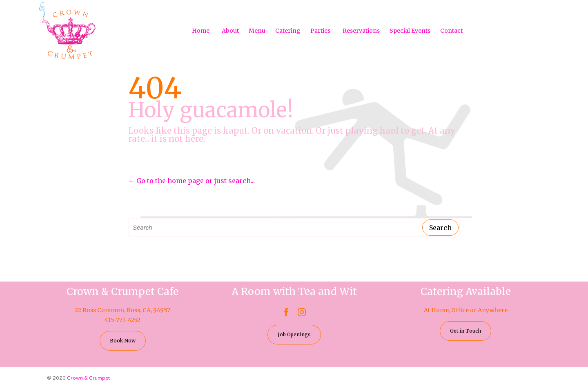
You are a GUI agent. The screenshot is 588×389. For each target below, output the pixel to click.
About (230, 31)
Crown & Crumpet (88, 378)
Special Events (410, 31)
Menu (257, 31)
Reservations (361, 31)
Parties (320, 31)
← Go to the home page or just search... (192, 181)
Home (201, 31)
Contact (451, 31)
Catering (288, 31)
